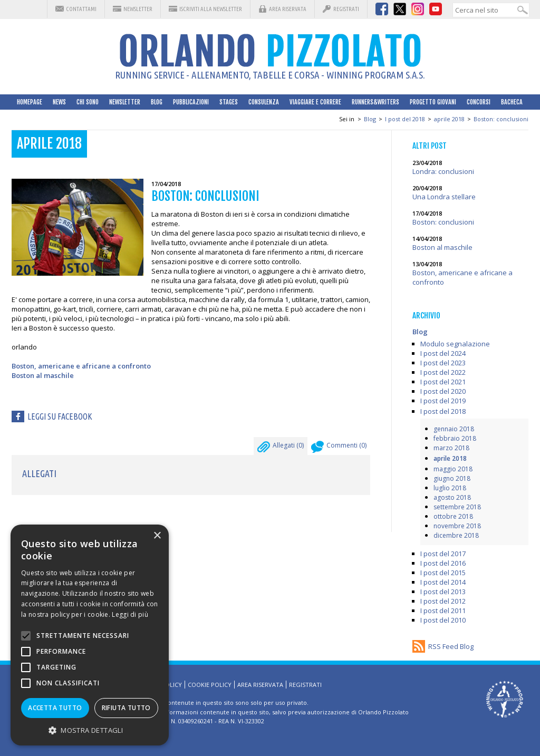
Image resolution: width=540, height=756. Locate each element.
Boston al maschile (43, 375)
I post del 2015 (443, 573)
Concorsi (479, 102)
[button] (90, 730)
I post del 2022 (443, 372)
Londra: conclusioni (443, 171)
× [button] (157, 536)
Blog (157, 102)
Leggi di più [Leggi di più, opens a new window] (130, 614)
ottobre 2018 (453, 516)
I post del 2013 (443, 592)
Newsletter (138, 9)
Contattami (81, 9)
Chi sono (88, 102)
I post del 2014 (443, 582)
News (59, 102)
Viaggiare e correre (315, 102)
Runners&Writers (375, 102)
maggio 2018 (453, 469)
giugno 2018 (452, 478)
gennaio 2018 (454, 429)
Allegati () (281, 448)
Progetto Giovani (433, 102)
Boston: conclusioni (501, 119)
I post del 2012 (443, 601)
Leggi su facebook (60, 416)
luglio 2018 (450, 488)
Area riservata (288, 9)
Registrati (346, 9)
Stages (229, 102)
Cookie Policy (210, 685)
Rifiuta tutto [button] (126, 708)
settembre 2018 (457, 507)
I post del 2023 (443, 363)
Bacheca (512, 102)
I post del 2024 (443, 353)
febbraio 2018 (455, 438)
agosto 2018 (452, 497)
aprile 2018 (449, 119)
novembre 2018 (457, 526)
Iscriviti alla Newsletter (211, 9)
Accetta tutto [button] (55, 708)
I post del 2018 (405, 119)
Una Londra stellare (444, 197)
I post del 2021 (443, 382)
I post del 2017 (443, 554)
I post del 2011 (443, 610)
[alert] (90, 635)
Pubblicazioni (191, 102)
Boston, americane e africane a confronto (81, 366)
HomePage (30, 102)
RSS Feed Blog (451, 646)
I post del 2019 (443, 401)
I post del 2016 (443, 563)
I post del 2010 (443, 620)
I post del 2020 (443, 391)
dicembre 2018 (456, 535)
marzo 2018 (451, 448)
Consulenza (264, 102)
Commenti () (339, 448)
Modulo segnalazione (455, 344)
